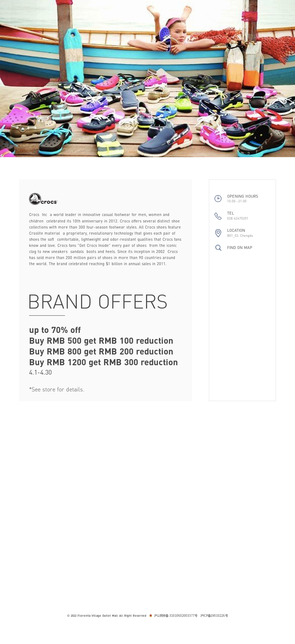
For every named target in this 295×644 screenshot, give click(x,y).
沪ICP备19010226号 (214, 616)
